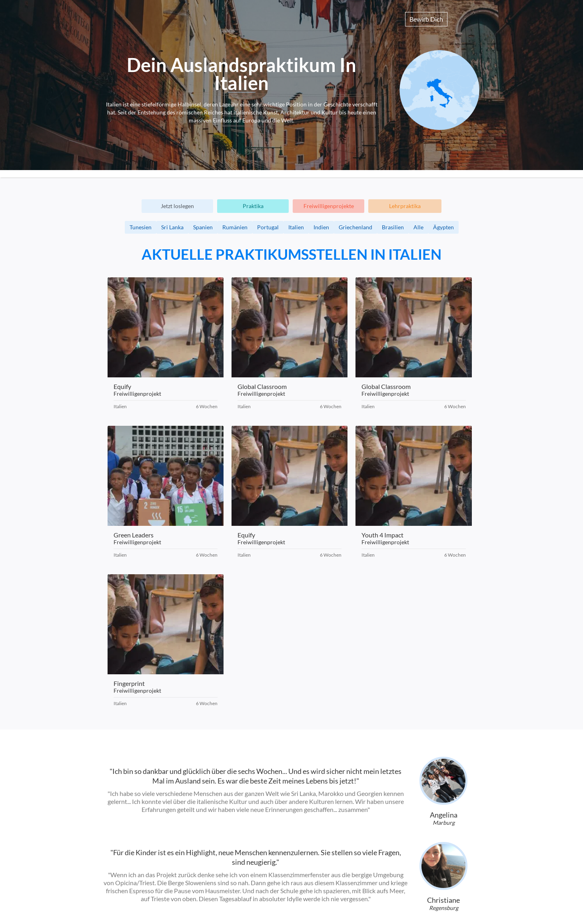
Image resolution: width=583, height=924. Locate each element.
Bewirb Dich (426, 19)
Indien (321, 227)
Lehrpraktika (405, 206)
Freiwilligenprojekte (329, 206)
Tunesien (141, 227)
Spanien (203, 227)
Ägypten (443, 227)
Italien (296, 227)
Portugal (268, 227)
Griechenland (355, 227)
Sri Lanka (172, 227)
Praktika (253, 206)
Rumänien (235, 227)
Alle (418, 227)
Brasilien (393, 227)
